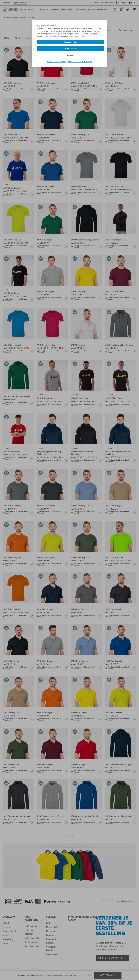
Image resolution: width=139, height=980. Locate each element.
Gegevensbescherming (56, 61)
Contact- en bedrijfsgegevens (80, 61)
